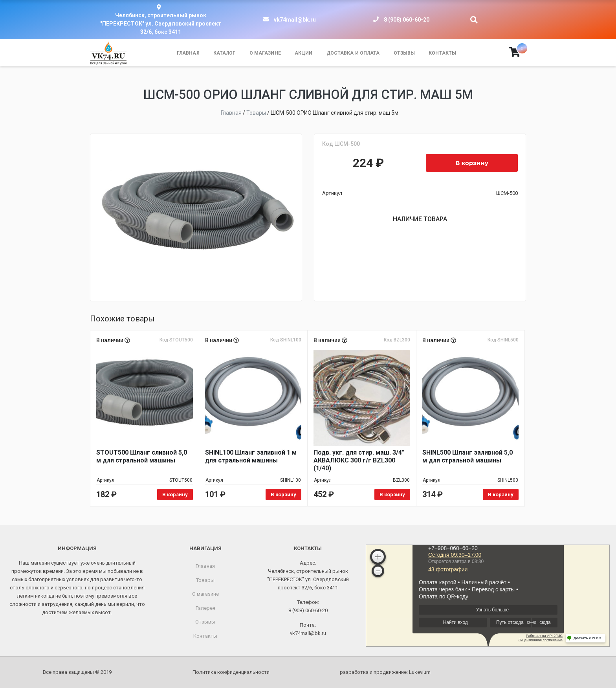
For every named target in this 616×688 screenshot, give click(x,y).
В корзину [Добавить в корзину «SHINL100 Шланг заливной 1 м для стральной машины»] (283, 494)
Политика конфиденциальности (231, 672)
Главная (188, 53)
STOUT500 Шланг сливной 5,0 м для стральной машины (142, 456)
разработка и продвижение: (385, 672)
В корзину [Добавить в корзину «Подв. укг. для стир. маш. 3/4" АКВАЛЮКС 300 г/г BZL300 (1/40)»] (392, 494)
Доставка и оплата (353, 53)
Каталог (225, 53)
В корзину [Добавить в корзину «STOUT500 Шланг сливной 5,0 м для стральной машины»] (175, 494)
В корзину (472, 163)
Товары (205, 580)
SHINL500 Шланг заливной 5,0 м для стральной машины (467, 456)
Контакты (442, 53)
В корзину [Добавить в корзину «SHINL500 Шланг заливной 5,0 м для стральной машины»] (501, 494)
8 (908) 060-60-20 (407, 20)
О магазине (265, 53)
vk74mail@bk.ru (295, 20)
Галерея (205, 608)
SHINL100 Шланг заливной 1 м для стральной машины (251, 456)
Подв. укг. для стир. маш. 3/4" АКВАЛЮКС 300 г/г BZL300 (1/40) (359, 460)
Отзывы (404, 53)
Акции (304, 53)
